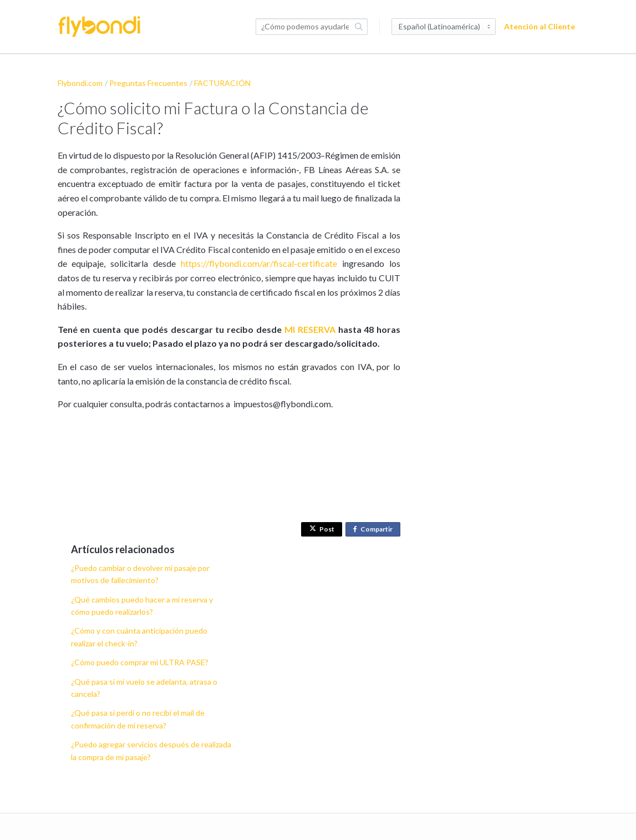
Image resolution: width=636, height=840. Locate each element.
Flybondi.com (80, 83)
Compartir (375, 530)
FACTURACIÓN (222, 83)
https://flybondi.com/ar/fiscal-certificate (259, 263)
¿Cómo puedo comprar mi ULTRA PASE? (140, 662)
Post (322, 529)
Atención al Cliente (540, 26)
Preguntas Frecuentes (148, 83)
